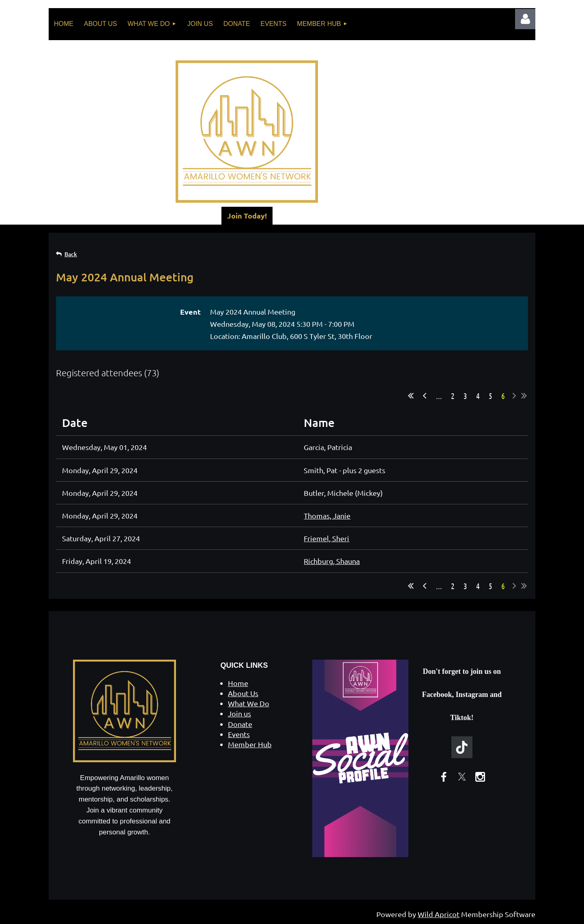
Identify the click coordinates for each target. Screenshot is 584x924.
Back (71, 254)
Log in (525, 19)
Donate (240, 724)
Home (238, 683)
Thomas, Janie (327, 516)
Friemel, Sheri (326, 538)
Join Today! (247, 215)
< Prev (425, 396)
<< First (411, 396)
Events (239, 734)
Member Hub (250, 744)
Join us (239, 713)
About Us (243, 693)
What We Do (249, 703)
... (439, 396)
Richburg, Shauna (332, 561)
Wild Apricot (439, 914)
